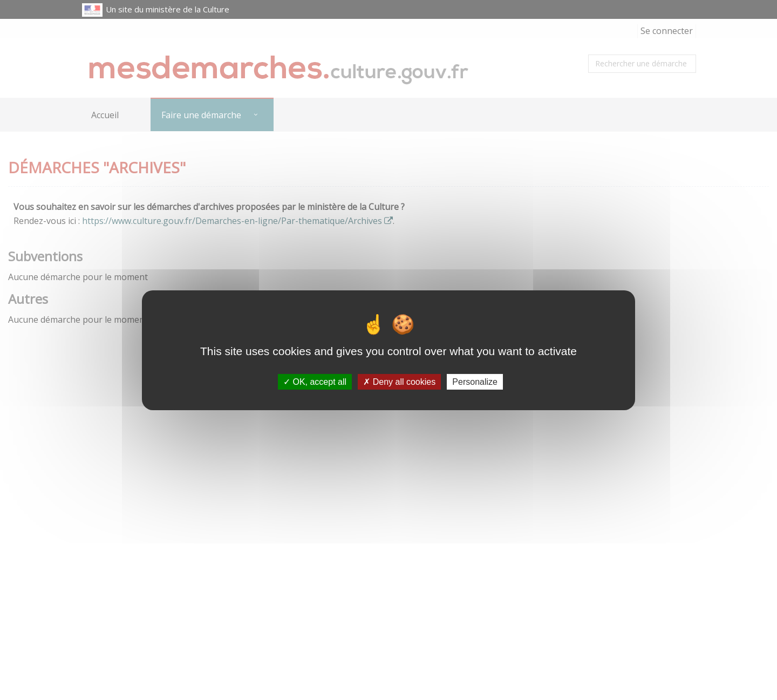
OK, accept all (315, 381)
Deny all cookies (399, 381)
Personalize (475, 381)
